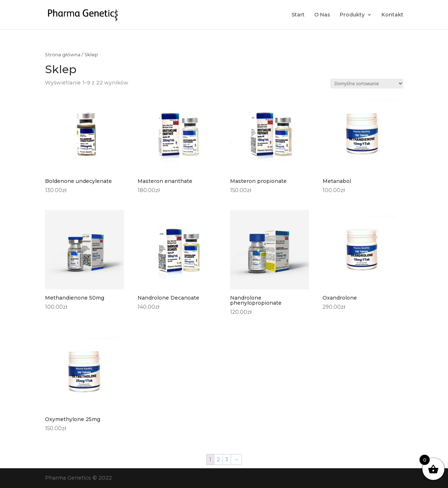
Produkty (352, 15)
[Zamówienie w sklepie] (367, 84)
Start (298, 15)
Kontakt (392, 15)
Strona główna (63, 55)
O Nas (322, 15)
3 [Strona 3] (227, 459)
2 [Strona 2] (218, 459)
